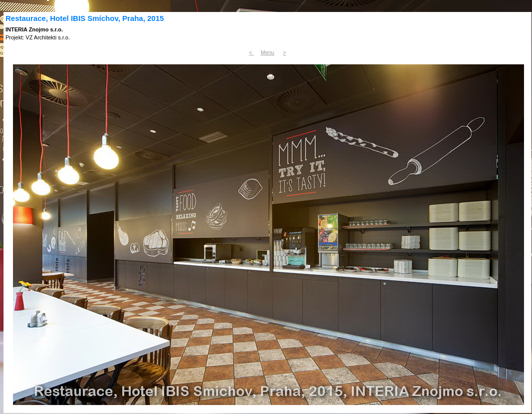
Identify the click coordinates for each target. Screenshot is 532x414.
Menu (267, 52)
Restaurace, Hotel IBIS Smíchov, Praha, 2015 (85, 18)
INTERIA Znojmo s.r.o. (34, 29)
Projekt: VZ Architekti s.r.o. (38, 37)
